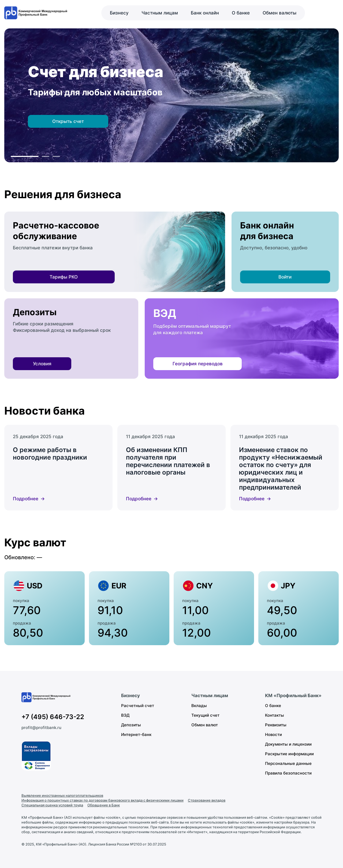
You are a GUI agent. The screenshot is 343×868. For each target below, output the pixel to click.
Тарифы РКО (64, 277)
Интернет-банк (136, 734)
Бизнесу (119, 13)
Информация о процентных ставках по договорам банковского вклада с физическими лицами (102, 800)
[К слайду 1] (25, 156)
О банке (241, 13)
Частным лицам (160, 13)
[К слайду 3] (56, 156)
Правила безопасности (288, 773)
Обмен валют (205, 725)
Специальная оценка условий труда (52, 805)
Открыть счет (68, 121)
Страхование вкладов (207, 800)
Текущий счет (205, 715)
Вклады (199, 706)
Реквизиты (276, 725)
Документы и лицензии (288, 744)
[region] (171, 95)
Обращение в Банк (104, 805)
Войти (285, 277)
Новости (273, 734)
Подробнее (26, 499)
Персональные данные (288, 763)
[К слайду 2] (46, 156)
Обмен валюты (279, 13)
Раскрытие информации (289, 754)
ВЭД (125, 715)
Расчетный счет (138, 706)
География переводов (198, 364)
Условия (42, 364)
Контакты (275, 715)
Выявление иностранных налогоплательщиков (62, 795)
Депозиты (131, 725)
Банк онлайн (205, 13)
